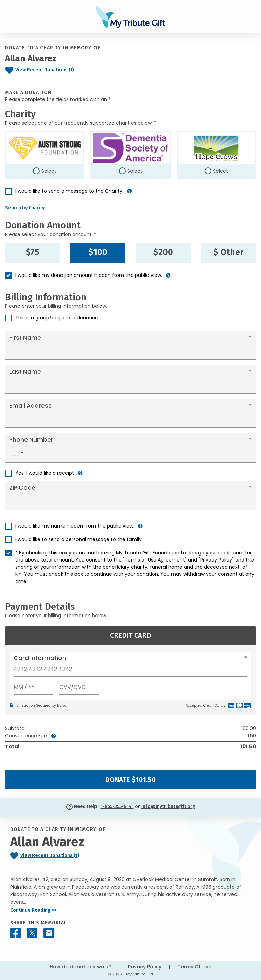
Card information (40, 658)
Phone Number (31, 440)
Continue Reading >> (33, 910)
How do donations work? (81, 967)
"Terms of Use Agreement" (155, 560)
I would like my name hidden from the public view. (75, 526)
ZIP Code (22, 488)
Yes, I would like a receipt (45, 473)
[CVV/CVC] (79, 686)
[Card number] (130, 671)
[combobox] (17, 453)
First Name (25, 338)
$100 (98, 252)
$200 (163, 252)
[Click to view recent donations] (54, 70)
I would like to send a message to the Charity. (69, 191)
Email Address (30, 406)
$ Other (229, 252)
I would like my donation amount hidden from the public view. (89, 275)
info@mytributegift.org (168, 807)
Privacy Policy (145, 967)
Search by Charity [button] (25, 208)
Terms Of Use (195, 967)
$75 (33, 252)
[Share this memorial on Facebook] (15, 933)
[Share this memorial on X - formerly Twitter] (32, 933)
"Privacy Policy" (216, 560)
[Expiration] (33, 686)
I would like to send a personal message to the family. (79, 539)
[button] (129, 194)
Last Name (25, 372)
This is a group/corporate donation (57, 318)
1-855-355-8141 (117, 807)
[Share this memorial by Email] (49, 933)
